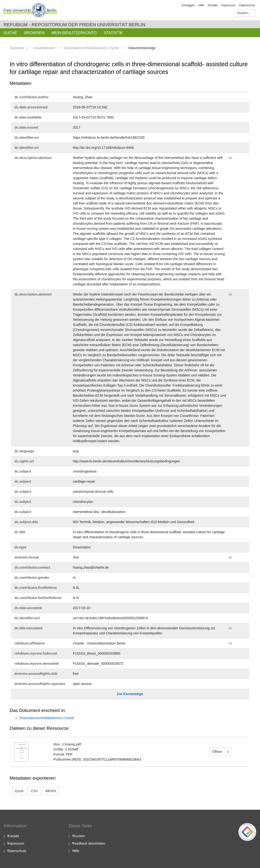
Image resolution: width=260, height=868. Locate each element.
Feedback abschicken (89, 843)
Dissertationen (44, 48)
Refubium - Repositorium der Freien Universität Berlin (74, 25)
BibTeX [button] (51, 791)
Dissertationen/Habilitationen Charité (92, 48)
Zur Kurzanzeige (130, 694)
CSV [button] (34, 791)
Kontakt (213, 5)
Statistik (113, 33)
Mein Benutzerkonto (74, 33)
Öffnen (217, 752)
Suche (10, 33)
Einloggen (188, 5)
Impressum (228, 5)
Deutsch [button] (245, 13)
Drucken (79, 836)
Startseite (17, 48)
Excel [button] (19, 791)
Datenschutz (247, 5)
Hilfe (201, 5)
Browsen (34, 33)
